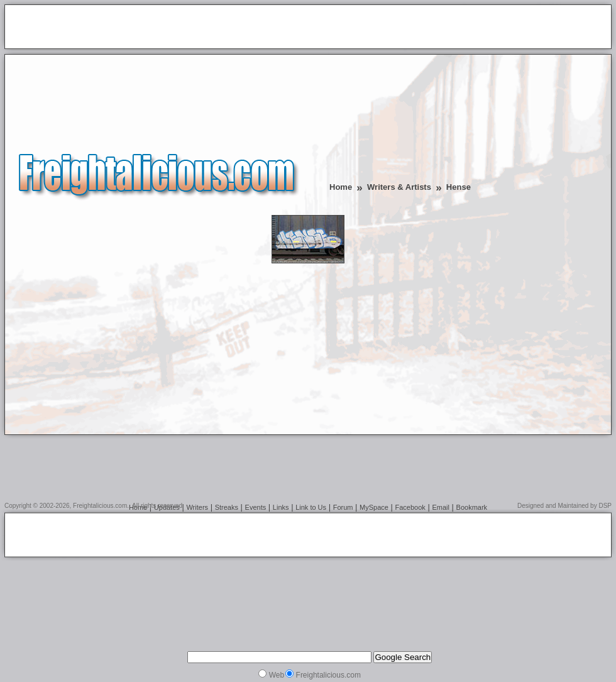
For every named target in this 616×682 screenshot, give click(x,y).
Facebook (410, 507)
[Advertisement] (157, 28)
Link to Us (311, 507)
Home (341, 187)
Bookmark (472, 507)
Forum (343, 507)
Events (256, 507)
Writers (197, 507)
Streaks (227, 507)
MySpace (374, 507)
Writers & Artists (399, 187)
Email (441, 507)
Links (281, 507)
